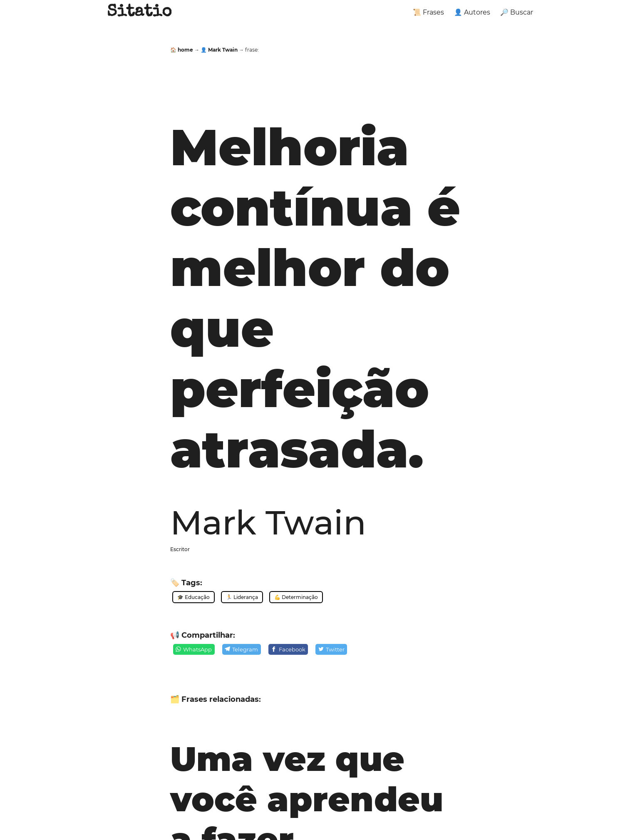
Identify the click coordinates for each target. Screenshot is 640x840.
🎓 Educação (193, 597)
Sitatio (139, 12)
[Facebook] (288, 649)
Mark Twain (268, 522)
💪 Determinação (296, 597)
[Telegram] (242, 649)
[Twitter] (331, 649)
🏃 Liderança (242, 597)
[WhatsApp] (194, 649)
